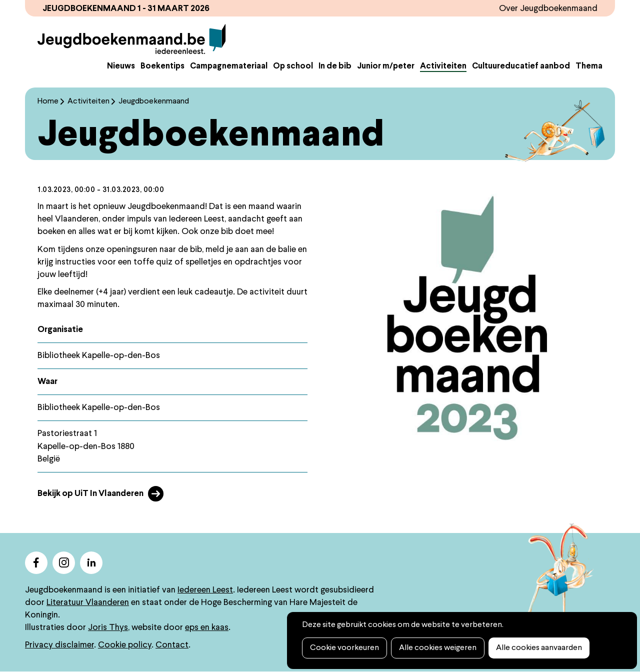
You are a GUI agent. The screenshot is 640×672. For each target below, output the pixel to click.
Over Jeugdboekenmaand (548, 9)
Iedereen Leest (205, 590)
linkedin (91, 563)
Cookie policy (125, 645)
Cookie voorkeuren (344, 648)
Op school (293, 66)
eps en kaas (207, 628)
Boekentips (162, 66)
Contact (172, 645)
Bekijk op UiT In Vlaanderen (90, 494)
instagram (64, 563)
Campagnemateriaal (229, 66)
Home (48, 101)
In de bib (335, 66)
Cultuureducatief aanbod (521, 66)
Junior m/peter (386, 66)
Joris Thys (108, 628)
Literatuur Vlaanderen (88, 603)
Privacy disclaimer (59, 645)
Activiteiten (443, 66)
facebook (36, 563)
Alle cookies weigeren (438, 648)
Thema (589, 66)
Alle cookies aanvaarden (539, 648)
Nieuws (121, 66)
